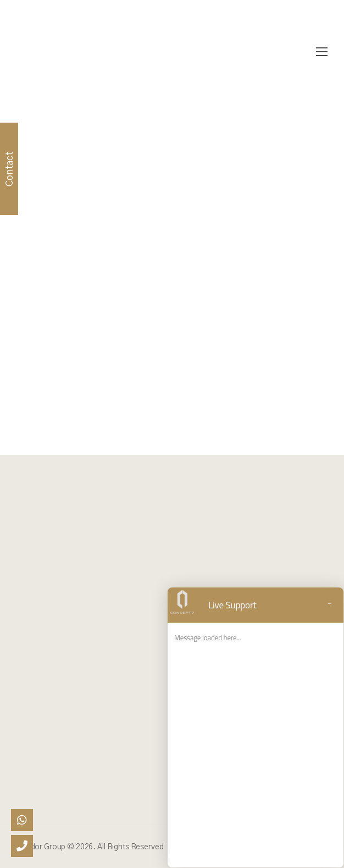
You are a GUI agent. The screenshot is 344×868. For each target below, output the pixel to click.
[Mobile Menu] (322, 52)
